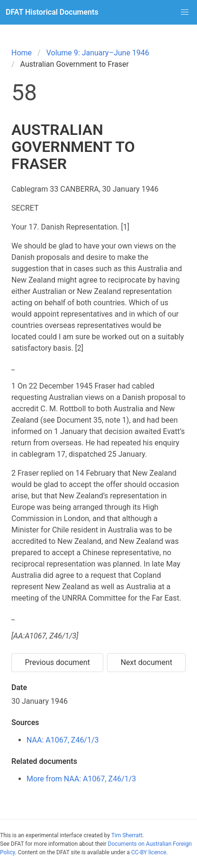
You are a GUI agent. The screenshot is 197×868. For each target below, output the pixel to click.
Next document (147, 662)
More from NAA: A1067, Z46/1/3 (81, 779)
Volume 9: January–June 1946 (98, 53)
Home (22, 53)
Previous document (57, 662)
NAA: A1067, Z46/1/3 (63, 740)
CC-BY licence (149, 852)
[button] (185, 12)
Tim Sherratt (127, 835)
